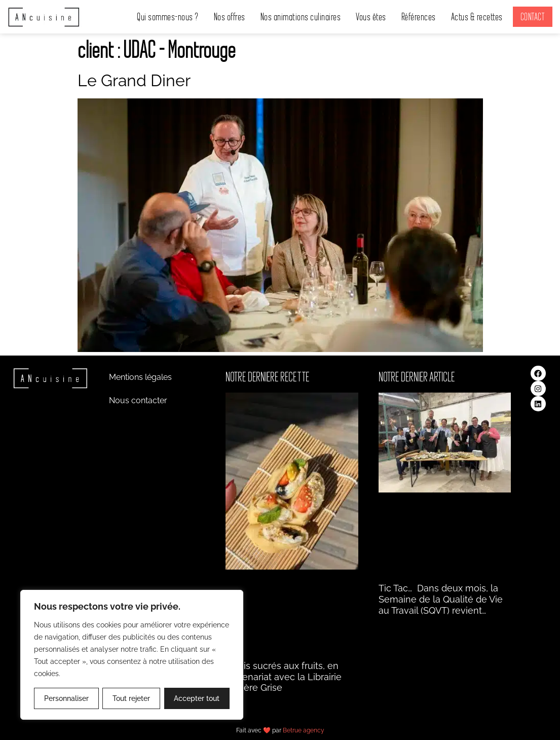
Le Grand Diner (134, 80)
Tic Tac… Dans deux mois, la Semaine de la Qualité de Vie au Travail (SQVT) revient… (441, 599)
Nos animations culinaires (301, 17)
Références (419, 17)
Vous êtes (371, 17)
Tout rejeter (131, 698)
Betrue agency (304, 730)
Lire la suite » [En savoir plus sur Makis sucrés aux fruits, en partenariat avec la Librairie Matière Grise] (245, 700)
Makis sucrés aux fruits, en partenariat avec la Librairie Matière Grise (284, 677)
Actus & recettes (477, 17)
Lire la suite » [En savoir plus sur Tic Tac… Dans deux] (398, 622)
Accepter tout (197, 698)
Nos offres (230, 17)
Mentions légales (140, 377)
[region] (132, 655)
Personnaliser (66, 698)
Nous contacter (138, 400)
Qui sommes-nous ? (168, 17)
